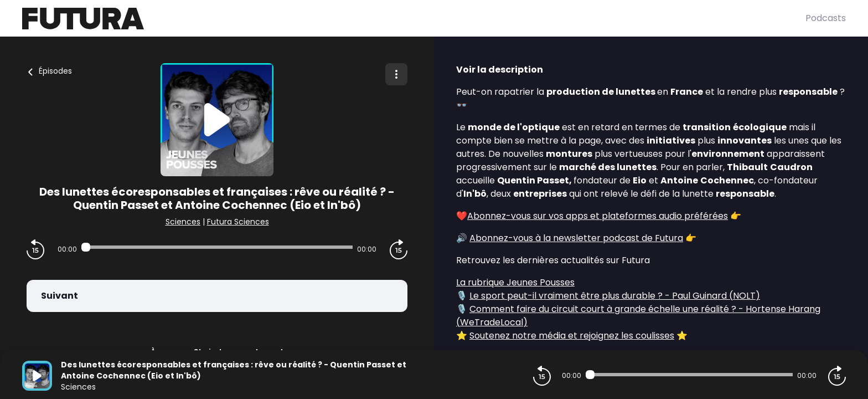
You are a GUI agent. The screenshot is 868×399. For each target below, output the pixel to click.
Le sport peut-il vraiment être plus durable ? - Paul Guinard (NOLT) (615, 296)
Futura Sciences (238, 222)
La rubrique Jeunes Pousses (515, 282)
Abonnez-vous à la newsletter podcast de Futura (576, 238)
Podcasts (826, 18)
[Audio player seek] (217, 247)
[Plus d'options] (396, 74)
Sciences (183, 222)
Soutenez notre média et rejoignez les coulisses (572, 336)
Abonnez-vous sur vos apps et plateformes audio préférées (598, 216)
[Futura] (414, 19)
